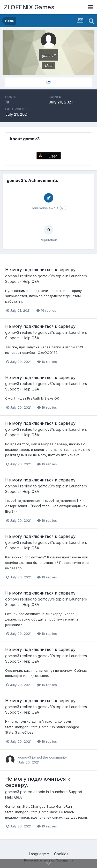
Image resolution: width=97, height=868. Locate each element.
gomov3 (12, 276)
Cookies (61, 854)
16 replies (46, 310)
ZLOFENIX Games (29, 7)
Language (39, 854)
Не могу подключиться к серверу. (41, 270)
